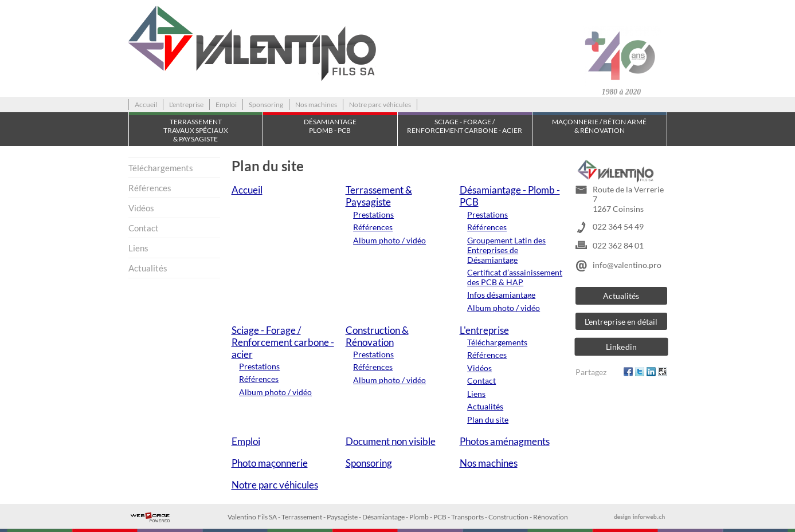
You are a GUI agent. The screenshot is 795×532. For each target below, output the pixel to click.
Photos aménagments (505, 441)
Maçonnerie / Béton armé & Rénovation (599, 126)
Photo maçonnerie (270, 463)
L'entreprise (186, 105)
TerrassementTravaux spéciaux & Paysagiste (196, 130)
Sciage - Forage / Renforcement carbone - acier (465, 126)
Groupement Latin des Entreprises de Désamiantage (506, 250)
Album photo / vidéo (389, 240)
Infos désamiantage (501, 295)
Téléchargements (161, 168)
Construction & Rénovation (377, 336)
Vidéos (141, 208)
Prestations (373, 214)
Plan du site (488, 419)
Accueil (146, 105)
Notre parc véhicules (380, 105)
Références (150, 188)
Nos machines (316, 105)
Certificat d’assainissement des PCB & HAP (515, 277)
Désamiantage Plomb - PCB (330, 126)
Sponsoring (266, 105)
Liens (138, 248)
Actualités (148, 268)
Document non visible (391, 441)
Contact (144, 228)
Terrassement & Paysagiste (379, 196)
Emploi (226, 105)
